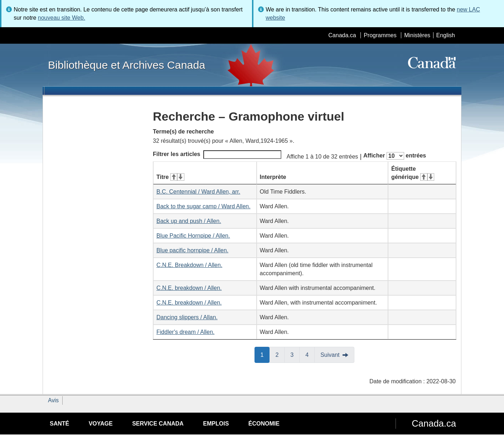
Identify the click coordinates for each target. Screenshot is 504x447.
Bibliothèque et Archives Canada (127, 65)
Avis (53, 400)
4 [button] (310, 354)
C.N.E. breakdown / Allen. (189, 288)
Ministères (417, 35)
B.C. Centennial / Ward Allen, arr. (198, 192)
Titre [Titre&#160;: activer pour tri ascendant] (170, 177)
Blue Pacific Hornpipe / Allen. (193, 236)
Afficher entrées (395, 156)
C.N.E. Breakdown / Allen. (189, 265)
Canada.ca (342, 35)
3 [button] (295, 354)
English (446, 35)
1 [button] (265, 354)
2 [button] (280, 354)
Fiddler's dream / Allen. (185, 332)
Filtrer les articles (217, 155)
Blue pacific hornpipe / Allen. (192, 250)
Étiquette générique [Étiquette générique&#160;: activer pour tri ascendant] (413, 173)
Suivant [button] (330, 355)
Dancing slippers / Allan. (187, 317)
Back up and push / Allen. (189, 221)
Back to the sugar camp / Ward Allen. (203, 206)
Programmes (380, 35)
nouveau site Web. (62, 18)
